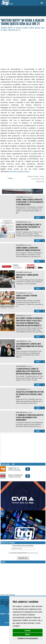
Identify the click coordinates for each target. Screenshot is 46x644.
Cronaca (30, 413)
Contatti (3, 614)
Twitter (10, 178)
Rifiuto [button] (28, 634)
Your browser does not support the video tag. (18, 448)
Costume (30, 197)
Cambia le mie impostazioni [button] (28, 638)
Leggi (41, 218)
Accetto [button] (28, 631)
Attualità (29, 272)
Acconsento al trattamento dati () (24, 553)
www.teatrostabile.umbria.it (19, 172)
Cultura (29, 222)
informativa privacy (32, 553)
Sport (29, 389)
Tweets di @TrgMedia (7, 595)
